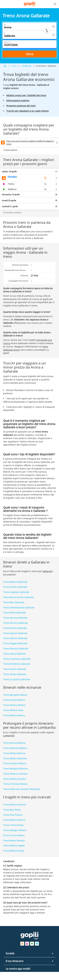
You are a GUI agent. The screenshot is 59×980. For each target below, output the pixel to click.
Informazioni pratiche (18, 101)
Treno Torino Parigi (13, 825)
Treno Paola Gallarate (14, 613)
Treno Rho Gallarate (14, 602)
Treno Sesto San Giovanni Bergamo (22, 789)
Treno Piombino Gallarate (17, 664)
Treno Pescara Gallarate (16, 649)
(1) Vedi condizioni (10, 150)
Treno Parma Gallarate (15, 628)
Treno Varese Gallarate (15, 587)
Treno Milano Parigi (14, 851)
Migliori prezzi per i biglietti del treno (26, 95)
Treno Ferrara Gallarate (15, 623)
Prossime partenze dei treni (21, 106)
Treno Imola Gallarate (15, 674)
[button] (55, 4)
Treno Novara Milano (14, 705)
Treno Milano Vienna (14, 820)
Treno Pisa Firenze (13, 815)
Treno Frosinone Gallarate (17, 659)
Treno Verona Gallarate (15, 618)
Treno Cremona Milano (15, 784)
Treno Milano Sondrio (15, 779)
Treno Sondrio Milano (15, 763)
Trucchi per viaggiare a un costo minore (27, 111)
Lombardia (9, 736)
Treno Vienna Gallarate (15, 638)
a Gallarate (26, 66)
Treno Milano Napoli (14, 846)
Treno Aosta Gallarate (15, 654)
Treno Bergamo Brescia (15, 769)
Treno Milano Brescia (14, 753)
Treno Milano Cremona (15, 774)
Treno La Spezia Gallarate (17, 679)
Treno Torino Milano (14, 835)
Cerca (29, 54)
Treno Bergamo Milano (15, 695)
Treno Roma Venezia (14, 841)
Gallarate (47, 571)
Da (5, 25)
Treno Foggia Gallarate (15, 643)
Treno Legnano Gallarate (16, 592)
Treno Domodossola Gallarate (19, 608)
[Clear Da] (53, 26)
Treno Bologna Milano (15, 830)
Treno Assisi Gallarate (15, 669)
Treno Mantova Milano (15, 748)
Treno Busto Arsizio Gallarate (18, 597)
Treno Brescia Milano (14, 743)
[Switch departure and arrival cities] (47, 31)
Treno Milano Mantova (15, 758)
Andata (7, 42)
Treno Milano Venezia (15, 805)
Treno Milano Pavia (13, 710)
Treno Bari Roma (12, 810)
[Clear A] (53, 35)
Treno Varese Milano (14, 700)
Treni (14, 66)
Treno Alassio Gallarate (15, 633)
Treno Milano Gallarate (15, 582)
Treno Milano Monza (14, 715)
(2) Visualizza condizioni (12, 212)
